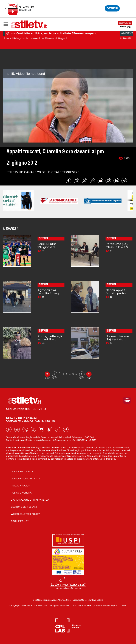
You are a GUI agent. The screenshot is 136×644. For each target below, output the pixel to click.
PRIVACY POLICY (20, 486)
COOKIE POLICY (20, 521)
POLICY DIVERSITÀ (21, 493)
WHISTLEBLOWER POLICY (25, 514)
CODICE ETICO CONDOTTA (25, 479)
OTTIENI (112, 8)
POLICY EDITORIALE (22, 472)
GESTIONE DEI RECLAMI (24, 507)
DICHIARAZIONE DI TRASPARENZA (30, 500)
